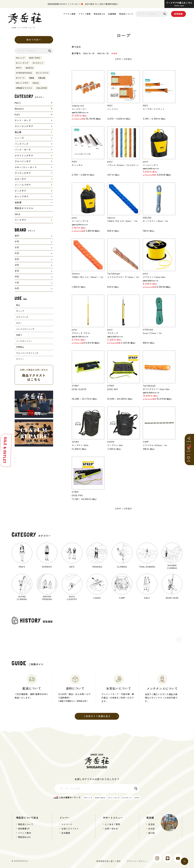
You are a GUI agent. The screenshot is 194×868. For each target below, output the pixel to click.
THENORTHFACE (24, 73)
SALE (36, 83)
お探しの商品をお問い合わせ (34, 375)
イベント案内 (25, 834)
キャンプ (21, 58)
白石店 (152, 825)
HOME (14, 28)
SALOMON (42, 88)
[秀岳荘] (25, 18)
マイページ (67, 825)
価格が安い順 (89, 53)
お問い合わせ (112, 830)
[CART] (190, 434)
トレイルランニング (25, 329)
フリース (21, 78)
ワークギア (23, 28)
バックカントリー (24, 341)
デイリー (20, 359)
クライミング (22, 317)
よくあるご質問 (113, 825)
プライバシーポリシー (136, 863)
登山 (18, 305)
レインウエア (43, 73)
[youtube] (178, 860)
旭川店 (152, 834)
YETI (19, 68)
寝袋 (32, 78)
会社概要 (23, 830)
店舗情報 (112, 14)
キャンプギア (23, 83)
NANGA (30, 68)
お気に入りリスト (71, 830)
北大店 (152, 830)
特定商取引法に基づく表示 (106, 863)
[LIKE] (190, 444)
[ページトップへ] (185, 861)
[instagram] (157, 860)
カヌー (19, 323)
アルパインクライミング (27, 353)
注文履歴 (66, 834)
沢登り (19, 335)
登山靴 (42, 78)
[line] (168, 860)
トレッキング (23, 63)
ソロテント (39, 63)
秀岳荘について (126, 14)
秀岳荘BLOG (99, 14)
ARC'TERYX (35, 58)
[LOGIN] (190, 424)
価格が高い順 (103, 53)
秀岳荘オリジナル (25, 88)
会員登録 (178, 14)
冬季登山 (20, 347)
